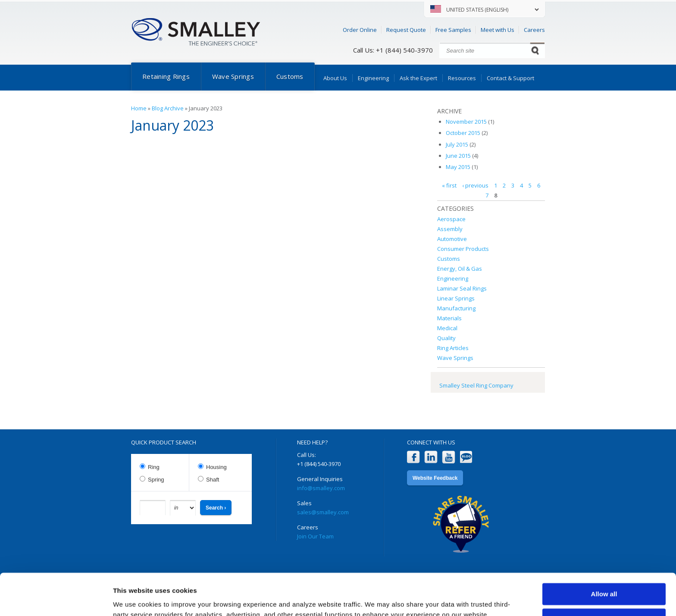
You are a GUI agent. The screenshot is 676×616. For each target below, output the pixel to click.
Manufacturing (456, 308)
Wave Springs (233, 76)
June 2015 (458, 156)
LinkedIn (431, 457)
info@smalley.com (321, 488)
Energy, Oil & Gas (460, 269)
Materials (449, 318)
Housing (216, 467)
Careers (534, 30)
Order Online (360, 30)
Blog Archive (168, 108)
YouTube (449, 457)
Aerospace (451, 219)
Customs (290, 76)
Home (139, 108)
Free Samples (453, 30)
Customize (604, 580)
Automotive (452, 239)
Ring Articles (453, 348)
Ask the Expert (418, 78)
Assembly (450, 229)
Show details (133, 599)
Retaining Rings (166, 76)
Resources (462, 78)
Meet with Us (498, 30)
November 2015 (466, 122)
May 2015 (458, 167)
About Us (335, 78)
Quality (446, 338)
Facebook (413, 457)
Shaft (213, 480)
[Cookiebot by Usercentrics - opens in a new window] (56, 599)
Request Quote (406, 30)
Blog (466, 457)
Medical (447, 328)
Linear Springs (456, 298)
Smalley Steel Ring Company (476, 385)
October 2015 (463, 133)
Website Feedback (435, 478)
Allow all (604, 555)
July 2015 (457, 144)
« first (449, 185)
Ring (154, 467)
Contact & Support (510, 78)
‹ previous (475, 185)
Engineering (373, 78)
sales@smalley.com (323, 512)
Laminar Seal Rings (462, 288)
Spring (156, 480)
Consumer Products (463, 249)
